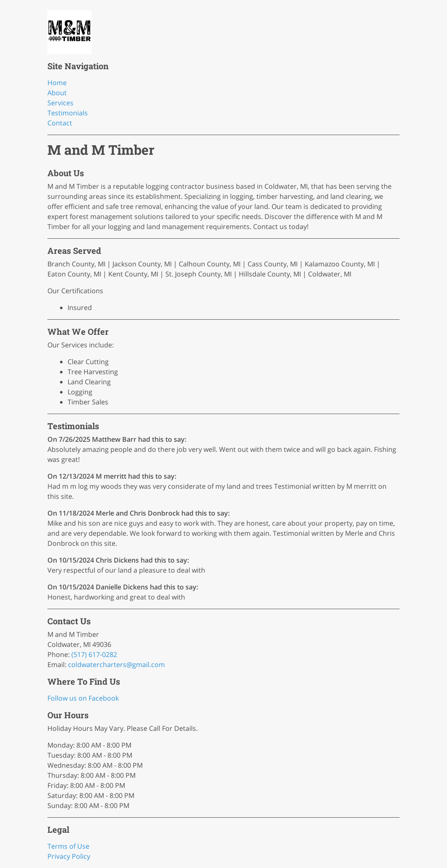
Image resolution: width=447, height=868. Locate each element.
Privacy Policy (69, 856)
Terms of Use (68, 846)
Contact (60, 123)
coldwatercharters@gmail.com (116, 665)
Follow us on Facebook (83, 698)
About (57, 93)
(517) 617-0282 (94, 654)
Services (60, 103)
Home (57, 83)
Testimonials (68, 113)
